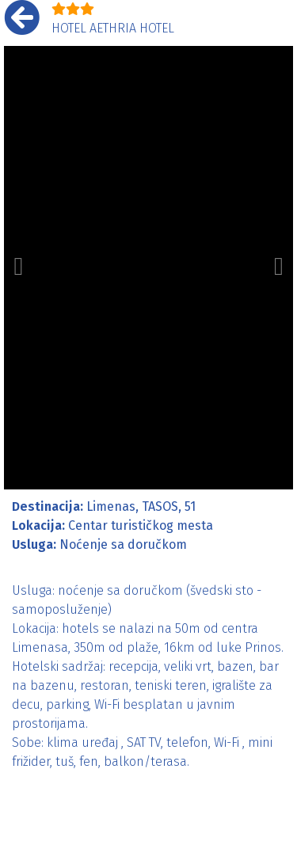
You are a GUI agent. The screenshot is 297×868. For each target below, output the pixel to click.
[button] (19, 268)
